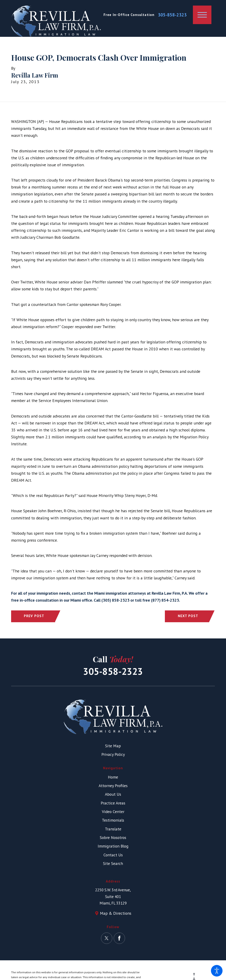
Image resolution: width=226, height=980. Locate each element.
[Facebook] (119, 938)
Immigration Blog (113, 846)
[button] (217, 971)
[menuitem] (113, 777)
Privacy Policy (113, 754)
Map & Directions (116, 913)
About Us (113, 794)
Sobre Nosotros (113, 837)
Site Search (113, 863)
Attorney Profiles (113, 786)
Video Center (113, 812)
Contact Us (113, 855)
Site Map (113, 746)
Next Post (188, 616)
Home (113, 777)
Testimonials (113, 820)
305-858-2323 (172, 15)
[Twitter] (107, 938)
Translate (113, 829)
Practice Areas (113, 803)
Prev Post (34, 616)
